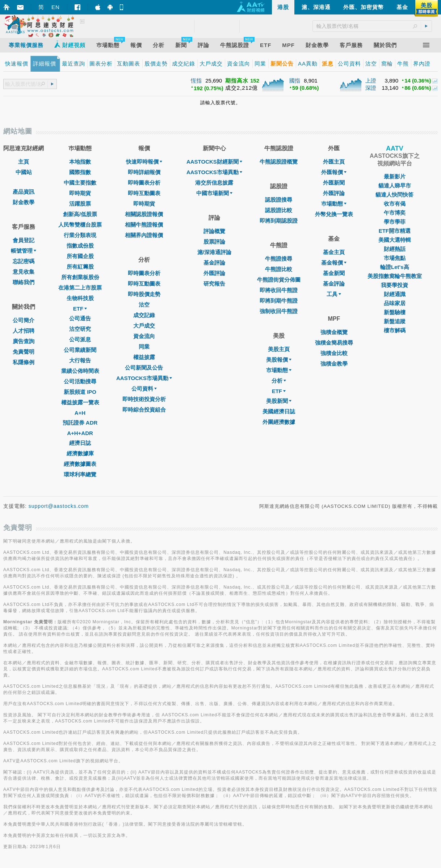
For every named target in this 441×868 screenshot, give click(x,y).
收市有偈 (395, 204)
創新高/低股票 (80, 214)
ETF (80, 309)
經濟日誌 (80, 443)
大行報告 (80, 360)
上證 (371, 81)
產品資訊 (24, 192)
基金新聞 (334, 273)
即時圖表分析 (144, 183)
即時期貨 (80, 193)
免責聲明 (24, 352)
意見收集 (24, 272)
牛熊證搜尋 (279, 259)
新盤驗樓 (395, 312)
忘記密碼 (24, 261)
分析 (279, 381)
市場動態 (279, 370)
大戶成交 (144, 326)
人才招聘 (24, 331)
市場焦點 (395, 258)
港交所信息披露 (214, 183)
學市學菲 (395, 222)
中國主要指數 (80, 183)
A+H (80, 413)
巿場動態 (334, 204)
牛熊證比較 (279, 269)
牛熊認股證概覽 (279, 162)
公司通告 (80, 318)
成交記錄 (144, 315)
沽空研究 (80, 329)
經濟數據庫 (80, 453)
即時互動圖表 (144, 193)
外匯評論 (214, 273)
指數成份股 (80, 246)
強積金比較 (334, 353)
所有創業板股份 (80, 277)
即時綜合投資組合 (144, 410)
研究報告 (214, 284)
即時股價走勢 (144, 294)
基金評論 (214, 263)
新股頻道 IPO (80, 392)
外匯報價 (334, 172)
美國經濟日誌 (279, 411)
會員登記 (24, 240)
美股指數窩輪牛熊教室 (395, 276)
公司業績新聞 (80, 350)
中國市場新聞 (214, 193)
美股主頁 (279, 349)
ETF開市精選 (395, 231)
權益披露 (144, 357)
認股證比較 (279, 210)
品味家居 (395, 303)
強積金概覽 (334, 332)
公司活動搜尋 (80, 381)
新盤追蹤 (395, 321)
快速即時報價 (144, 162)
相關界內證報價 (144, 235)
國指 (295, 81)
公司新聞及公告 (144, 368)
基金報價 (334, 263)
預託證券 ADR (80, 423)
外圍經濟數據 (279, 422)
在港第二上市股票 (80, 288)
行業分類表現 (80, 235)
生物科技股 (80, 298)
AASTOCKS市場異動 (144, 378)
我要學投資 (394, 285)
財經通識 (395, 294)
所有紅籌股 (80, 267)
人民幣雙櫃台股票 (80, 225)
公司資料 (144, 389)
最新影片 (395, 176)
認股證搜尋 (279, 200)
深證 (371, 88)
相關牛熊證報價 (144, 225)
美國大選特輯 (395, 240)
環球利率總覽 (80, 474)
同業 (144, 347)
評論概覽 (214, 231)
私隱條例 (24, 362)
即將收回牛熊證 (279, 290)
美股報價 (279, 360)
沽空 (144, 305)
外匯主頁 (334, 162)
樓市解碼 (395, 330)
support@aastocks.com (59, 506)
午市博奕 (395, 213)
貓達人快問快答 (394, 195)
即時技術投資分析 (144, 399)
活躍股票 (80, 204)
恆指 (196, 81)
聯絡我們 (24, 282)
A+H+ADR (80, 433)
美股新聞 (279, 401)
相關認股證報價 (144, 214)
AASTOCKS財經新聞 (214, 162)
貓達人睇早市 (395, 186)
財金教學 (24, 202)
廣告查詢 (24, 341)
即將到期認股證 (279, 221)
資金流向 (144, 336)
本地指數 (80, 162)
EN (56, 7)
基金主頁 (334, 252)
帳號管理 (24, 251)
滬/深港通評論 (214, 252)
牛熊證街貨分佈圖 (279, 280)
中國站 (24, 172)
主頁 (24, 162)
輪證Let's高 (394, 267)
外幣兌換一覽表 (334, 214)
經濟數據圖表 (80, 464)
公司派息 (80, 339)
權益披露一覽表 (80, 402)
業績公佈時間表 (80, 371)
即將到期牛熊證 (279, 301)
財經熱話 (395, 249)
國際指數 (80, 172)
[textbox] (23, 84)
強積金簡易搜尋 (334, 343)
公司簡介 (24, 320)
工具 (334, 294)
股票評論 (214, 242)
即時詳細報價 (144, 172)
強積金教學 (334, 364)
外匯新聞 (334, 183)
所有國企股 (80, 256)
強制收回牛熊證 (279, 311)
